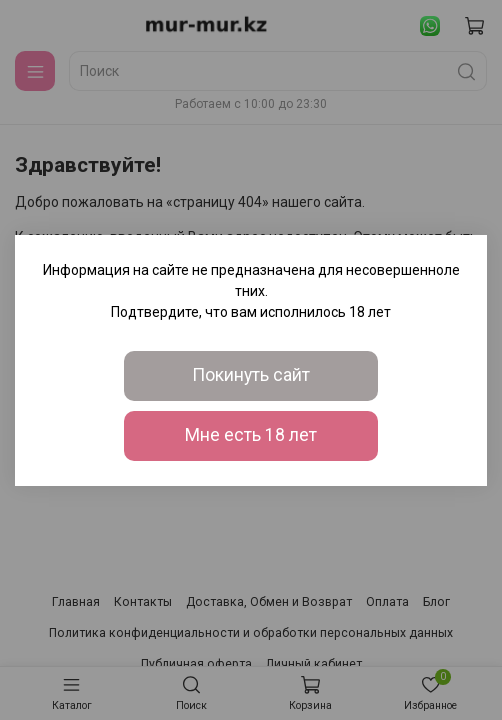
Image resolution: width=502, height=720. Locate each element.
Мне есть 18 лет (251, 435)
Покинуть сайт (251, 375)
